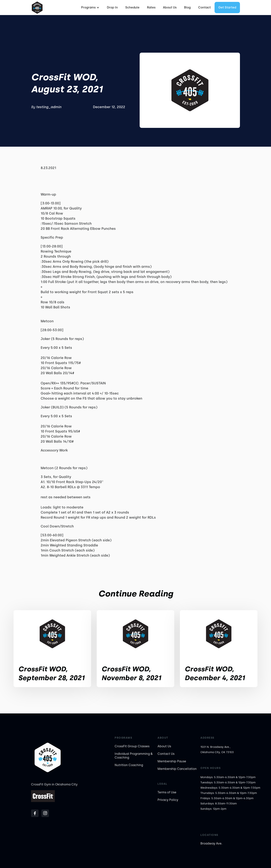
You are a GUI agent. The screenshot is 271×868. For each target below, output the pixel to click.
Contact (204, 7)
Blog (187, 7)
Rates (151, 7)
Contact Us (166, 754)
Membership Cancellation (177, 769)
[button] (90, 8)
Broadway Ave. (211, 843)
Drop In (112, 7)
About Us (170, 7)
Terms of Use (167, 792)
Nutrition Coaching (129, 765)
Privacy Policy (168, 800)
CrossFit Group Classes (132, 746)
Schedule (132, 7)
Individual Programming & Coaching (134, 756)
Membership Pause (172, 761)
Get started (227, 7)
